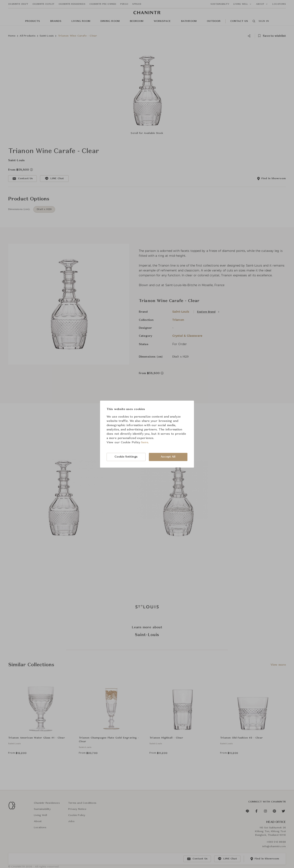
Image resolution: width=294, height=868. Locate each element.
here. (145, 442)
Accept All (168, 457)
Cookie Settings (126, 457)
